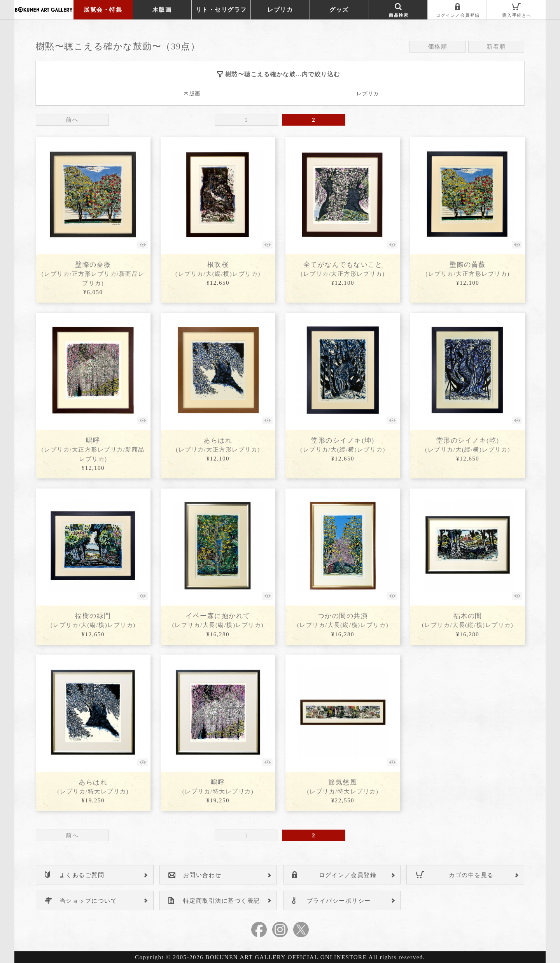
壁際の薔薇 (93, 274)
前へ (72, 120)
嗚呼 (93, 449)
